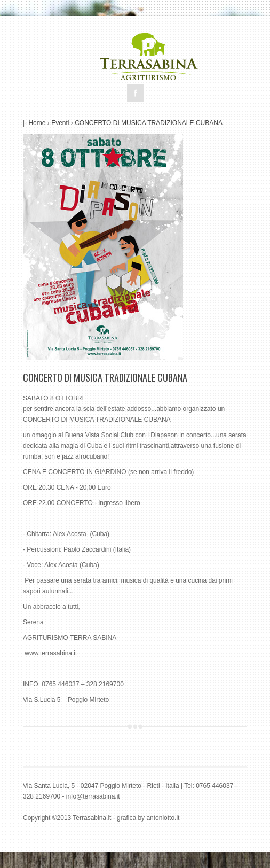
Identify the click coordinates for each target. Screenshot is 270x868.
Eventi (60, 123)
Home (37, 123)
